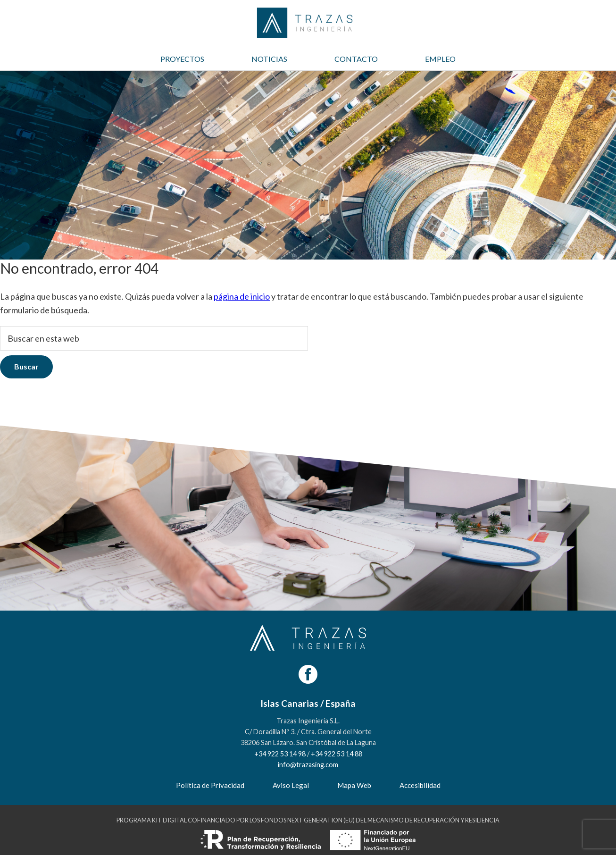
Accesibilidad (420, 785)
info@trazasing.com (308, 765)
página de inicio (242, 296)
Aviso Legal (291, 785)
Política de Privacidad (210, 785)
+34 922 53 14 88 (337, 754)
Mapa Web (354, 785)
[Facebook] (308, 674)
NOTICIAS (269, 59)
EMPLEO (440, 59)
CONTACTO (356, 59)
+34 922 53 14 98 (280, 754)
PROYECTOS (182, 59)
